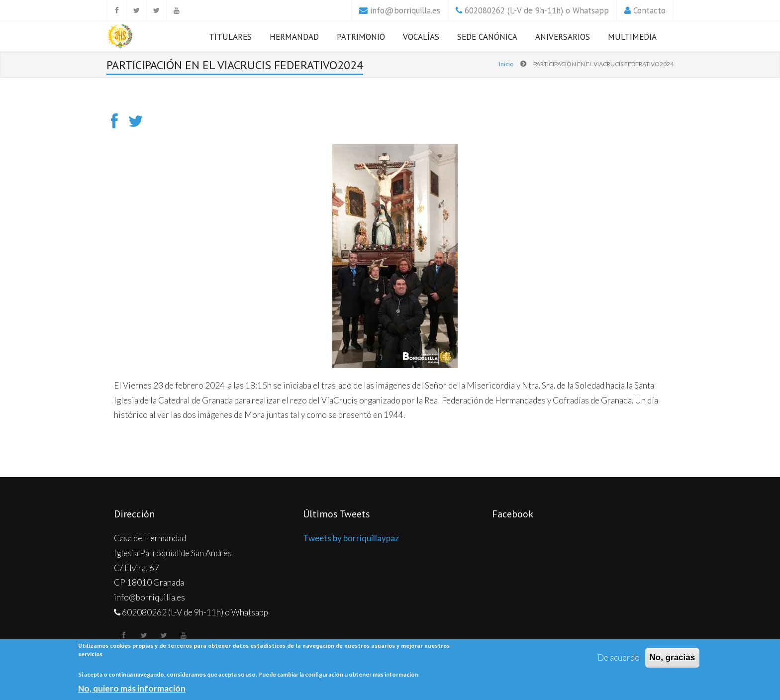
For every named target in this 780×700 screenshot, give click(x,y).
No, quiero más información (132, 688)
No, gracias (673, 657)
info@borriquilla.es (405, 10)
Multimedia (632, 37)
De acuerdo (619, 657)
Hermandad (294, 37)
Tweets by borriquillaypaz (351, 538)
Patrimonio (361, 37)
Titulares (230, 37)
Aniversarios (563, 37)
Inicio (506, 64)
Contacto (649, 10)
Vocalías (421, 37)
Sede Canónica (487, 37)
